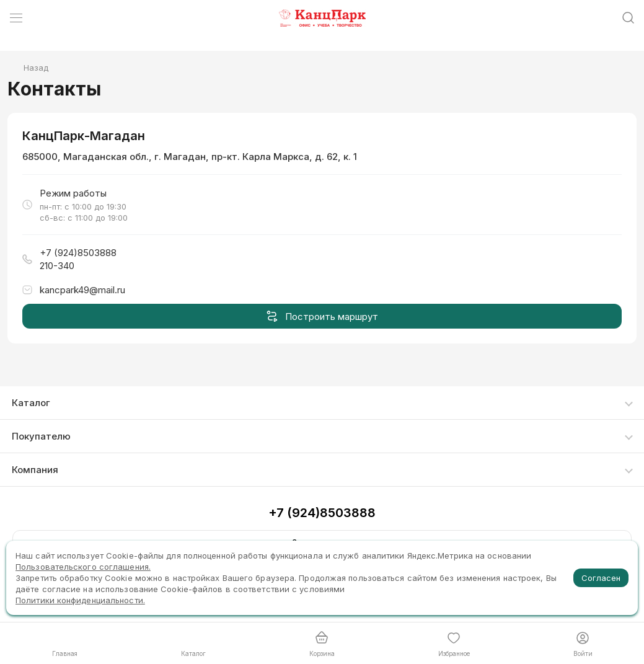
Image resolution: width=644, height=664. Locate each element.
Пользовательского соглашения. (83, 567)
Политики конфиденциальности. (80, 600)
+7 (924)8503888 (322, 513)
